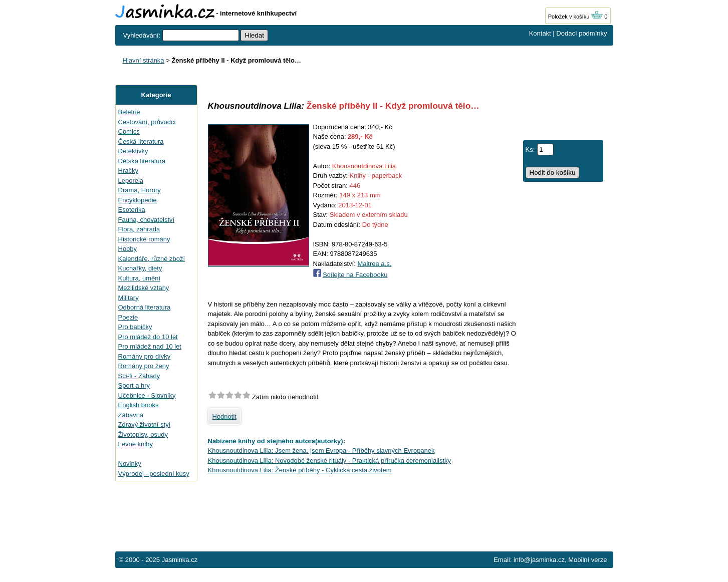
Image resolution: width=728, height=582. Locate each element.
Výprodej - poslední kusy (154, 474)
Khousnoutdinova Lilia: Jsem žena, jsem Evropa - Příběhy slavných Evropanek (321, 451)
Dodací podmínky (581, 33)
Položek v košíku (576, 17)
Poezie (128, 317)
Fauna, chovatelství (147, 220)
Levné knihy (136, 444)
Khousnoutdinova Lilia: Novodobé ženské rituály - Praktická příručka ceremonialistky (330, 461)
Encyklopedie (138, 200)
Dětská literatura (142, 161)
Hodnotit (224, 416)
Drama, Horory (140, 190)
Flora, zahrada (139, 229)
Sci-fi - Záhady (139, 376)
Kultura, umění (140, 278)
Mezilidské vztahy (144, 288)
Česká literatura (141, 141)
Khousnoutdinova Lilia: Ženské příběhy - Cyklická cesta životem (300, 470)
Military (129, 298)
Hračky (128, 171)
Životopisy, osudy (143, 434)
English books (139, 405)
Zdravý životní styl (144, 424)
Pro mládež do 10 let (148, 337)
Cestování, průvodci (147, 122)
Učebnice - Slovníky (147, 395)
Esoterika (132, 210)
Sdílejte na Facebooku (355, 275)
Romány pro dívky (145, 356)
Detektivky (133, 151)
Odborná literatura (145, 307)
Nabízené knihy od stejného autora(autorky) (276, 441)
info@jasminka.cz (539, 560)
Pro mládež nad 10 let (150, 346)
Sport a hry (134, 385)
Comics (129, 131)
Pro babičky (135, 327)
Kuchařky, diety (140, 268)
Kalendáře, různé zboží (152, 259)
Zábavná (131, 415)
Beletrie (129, 112)
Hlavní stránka (144, 60)
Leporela (131, 181)
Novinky (130, 464)
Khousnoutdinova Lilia (364, 166)
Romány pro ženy (144, 366)
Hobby (128, 249)
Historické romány (144, 239)
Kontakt (540, 33)
